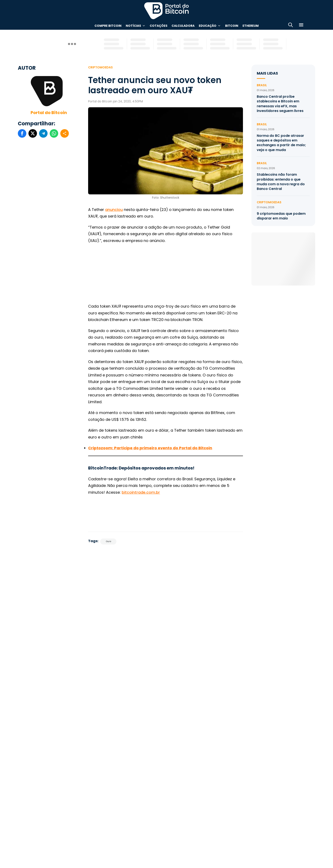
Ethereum (251, 26)
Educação (208, 26)
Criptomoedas (100, 67)
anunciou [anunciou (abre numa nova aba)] (114, 210)
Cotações (159, 26)
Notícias (133, 26)
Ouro (108, 541)
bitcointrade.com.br (141, 492)
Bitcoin (232, 26)
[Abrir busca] (291, 26)
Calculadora (183, 26)
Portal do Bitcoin (49, 113)
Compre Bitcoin (108, 26)
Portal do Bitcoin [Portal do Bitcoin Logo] (166, 11)
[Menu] (301, 26)
